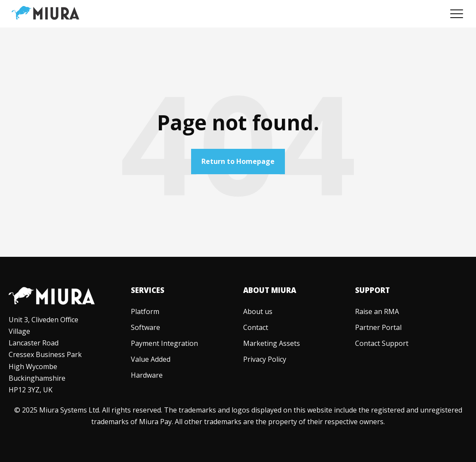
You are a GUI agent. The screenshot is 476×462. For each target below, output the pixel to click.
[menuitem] (145, 311)
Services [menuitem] (148, 290)
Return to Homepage (238, 161)
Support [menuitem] (372, 290)
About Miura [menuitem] (270, 290)
